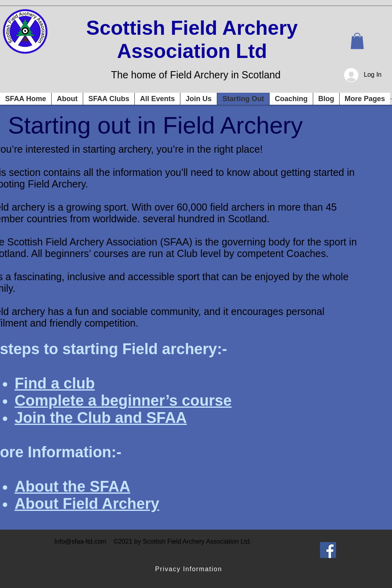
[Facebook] (328, 550)
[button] (357, 41)
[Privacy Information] (189, 569)
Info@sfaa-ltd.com (80, 541)
